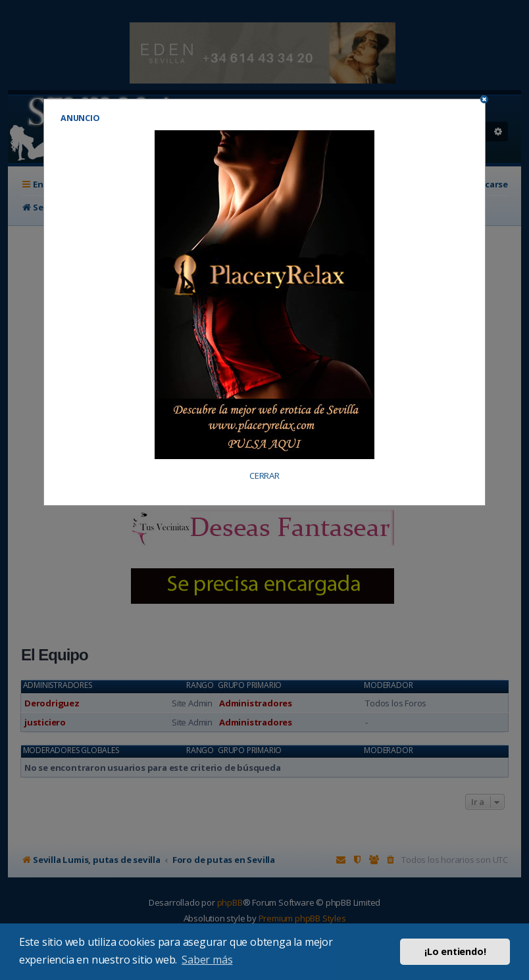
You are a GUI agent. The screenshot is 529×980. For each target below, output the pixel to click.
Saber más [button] (207, 960)
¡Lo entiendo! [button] (455, 951)
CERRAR (264, 476)
